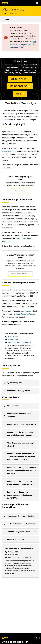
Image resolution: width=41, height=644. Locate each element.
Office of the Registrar (14, 10)
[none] (20, 383)
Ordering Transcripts (20, 79)
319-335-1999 (13, 340)
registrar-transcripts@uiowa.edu (20, 342)
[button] (37, 3)
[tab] (20, 383)
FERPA (4, 13)
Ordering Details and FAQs (20, 86)
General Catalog (14, 13)
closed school (31, 311)
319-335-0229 (13, 337)
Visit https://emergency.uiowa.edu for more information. (23, 45)
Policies (20, 94)
